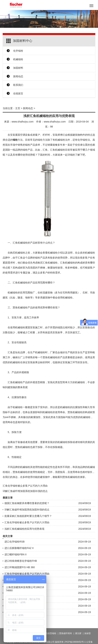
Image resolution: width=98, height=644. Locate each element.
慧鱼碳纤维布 (66, 639)
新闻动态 (18, 76)
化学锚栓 (18, 51)
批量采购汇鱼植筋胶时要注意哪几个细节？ (28, 516)
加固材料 (18, 68)
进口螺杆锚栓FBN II (16, 554)
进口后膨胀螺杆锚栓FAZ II (19, 548)
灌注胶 (78, 639)
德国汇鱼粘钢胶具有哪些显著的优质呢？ (27, 503)
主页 (18, 108)
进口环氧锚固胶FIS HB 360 (20, 567)
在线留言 (18, 93)
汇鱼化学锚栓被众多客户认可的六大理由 (25, 486)
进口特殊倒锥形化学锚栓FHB (21, 561)
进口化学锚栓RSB (15, 542)
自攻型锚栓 (51, 639)
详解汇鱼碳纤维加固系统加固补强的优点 (25, 491)
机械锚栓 (18, 59)
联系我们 (18, 85)
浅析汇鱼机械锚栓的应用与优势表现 (24, 529)
